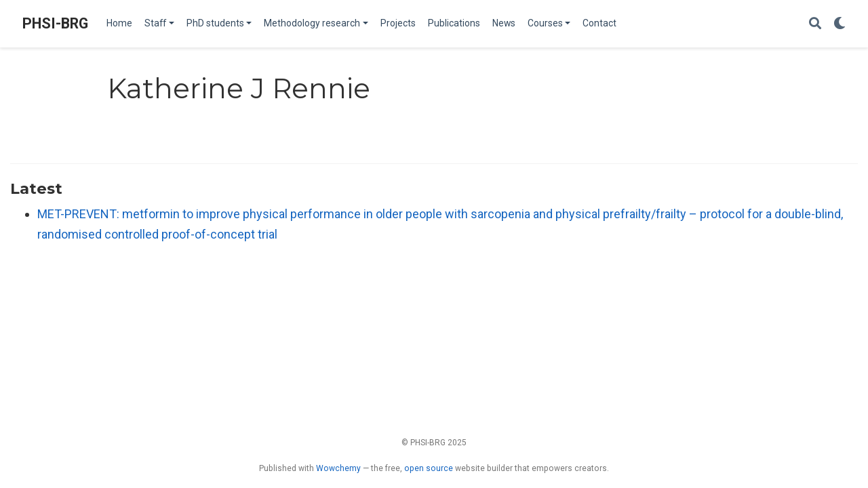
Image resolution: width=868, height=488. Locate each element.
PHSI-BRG (55, 23)
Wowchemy (338, 468)
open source (429, 468)
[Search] (815, 24)
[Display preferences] (840, 24)
